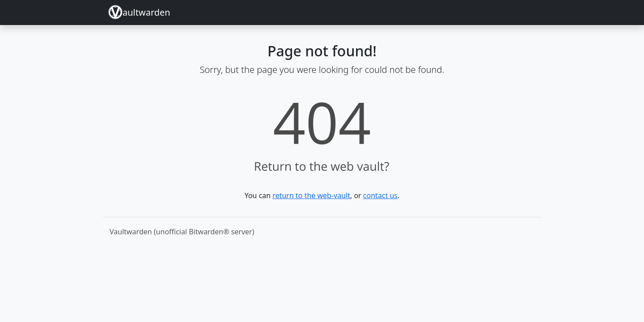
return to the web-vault (311, 195)
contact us (380, 195)
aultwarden (139, 12)
